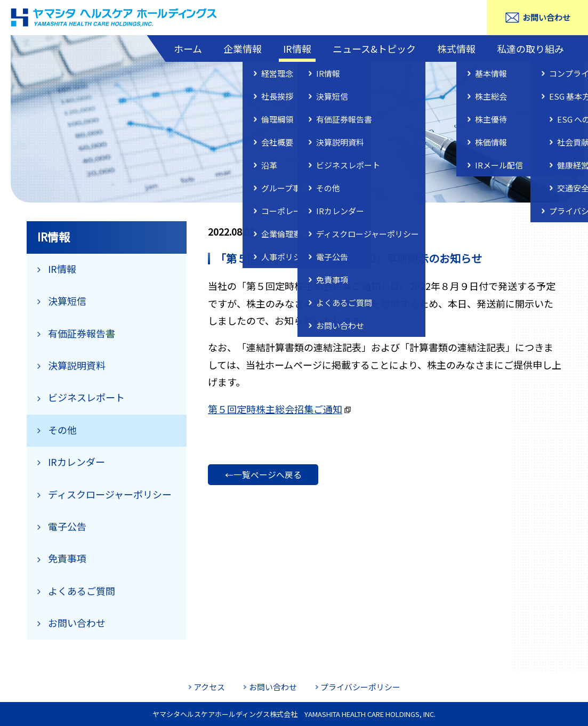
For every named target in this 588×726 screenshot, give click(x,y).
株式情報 (456, 49)
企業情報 (243, 49)
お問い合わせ (546, 17)
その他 (62, 430)
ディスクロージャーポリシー (110, 494)
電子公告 (67, 526)
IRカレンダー (76, 462)
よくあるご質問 (82, 591)
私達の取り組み (530, 49)
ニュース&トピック (374, 49)
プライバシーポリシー (360, 687)
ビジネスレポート (86, 397)
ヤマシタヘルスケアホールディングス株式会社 (115, 18)
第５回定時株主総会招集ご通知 (275, 409)
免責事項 (67, 558)
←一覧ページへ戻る (263, 475)
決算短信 (67, 301)
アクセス (209, 687)
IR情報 (297, 49)
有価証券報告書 (82, 333)
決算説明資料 (77, 365)
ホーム (188, 49)
